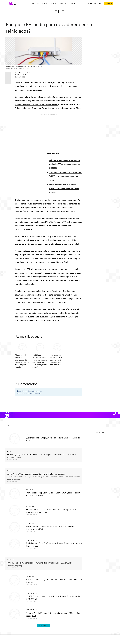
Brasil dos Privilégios (49, 3)
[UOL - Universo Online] (15, 4)
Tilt (60, 11)
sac (89, 3)
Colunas (72, 3)
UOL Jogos (35, 3)
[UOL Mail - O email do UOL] (93, 3)
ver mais (44, 626)
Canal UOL (62, 3)
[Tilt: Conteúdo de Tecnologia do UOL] (11, 3)
